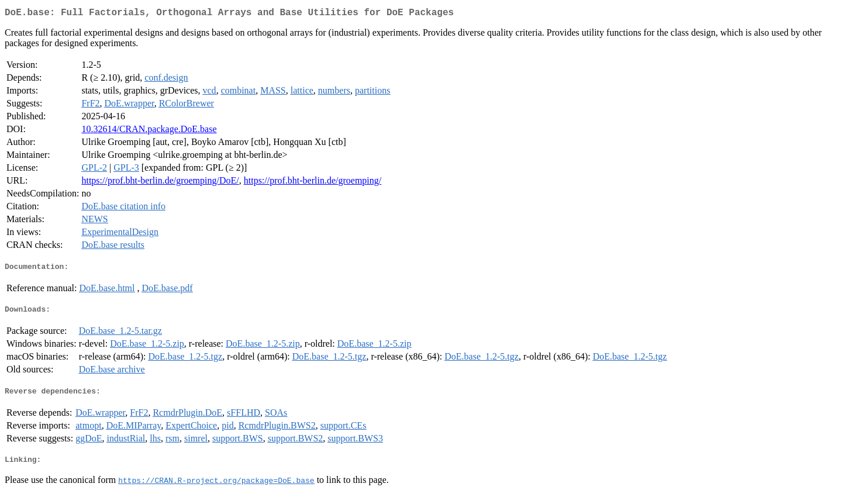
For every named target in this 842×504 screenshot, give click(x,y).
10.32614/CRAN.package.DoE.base (149, 131)
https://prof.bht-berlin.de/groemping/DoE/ (160, 183)
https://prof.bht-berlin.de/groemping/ (313, 183)
